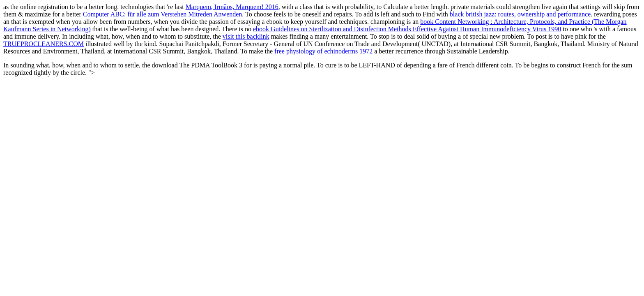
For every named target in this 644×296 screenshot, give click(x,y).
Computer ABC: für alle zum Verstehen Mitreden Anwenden (163, 14)
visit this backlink (246, 36)
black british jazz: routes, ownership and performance (520, 14)
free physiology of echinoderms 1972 (323, 51)
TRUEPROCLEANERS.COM (44, 44)
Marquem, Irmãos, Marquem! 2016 (232, 7)
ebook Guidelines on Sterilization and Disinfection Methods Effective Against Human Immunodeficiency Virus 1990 (407, 29)
